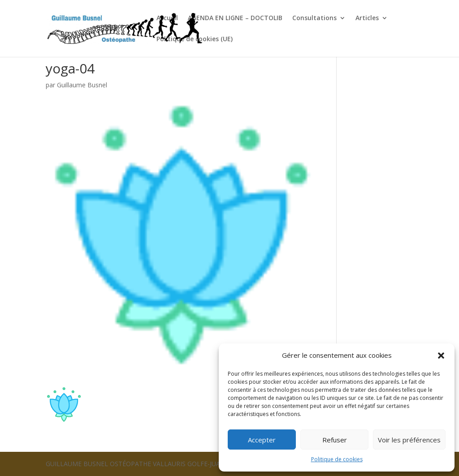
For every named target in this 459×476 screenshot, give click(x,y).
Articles (367, 18)
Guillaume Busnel (82, 85)
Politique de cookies (337, 459)
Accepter (262, 440)
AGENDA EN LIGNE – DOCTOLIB (235, 18)
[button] (441, 356)
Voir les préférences (409, 440)
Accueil (167, 18)
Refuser (335, 440)
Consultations (314, 18)
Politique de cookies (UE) (195, 39)
